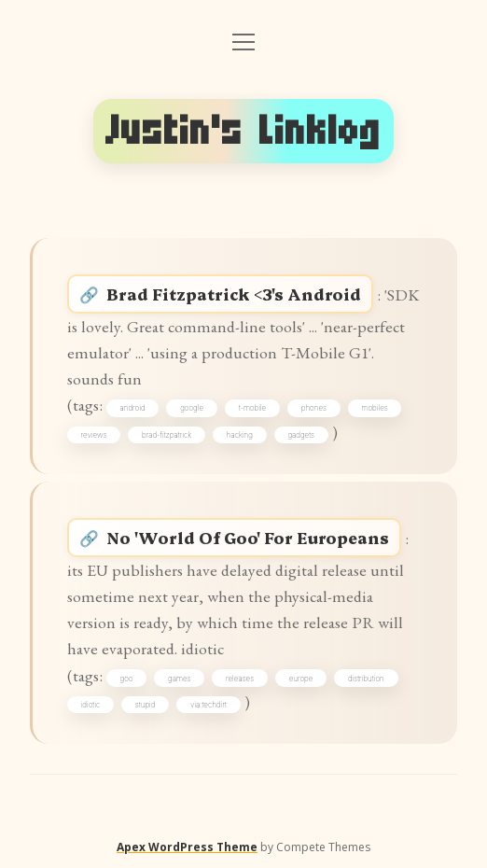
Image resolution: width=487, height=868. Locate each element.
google (192, 408)
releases (240, 679)
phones (314, 408)
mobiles (375, 408)
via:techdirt (209, 705)
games (179, 679)
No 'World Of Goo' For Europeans (248, 537)
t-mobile (253, 408)
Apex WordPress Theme (187, 847)
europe (301, 679)
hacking (240, 435)
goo (127, 679)
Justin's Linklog (243, 131)
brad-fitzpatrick (167, 435)
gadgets (301, 435)
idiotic (91, 705)
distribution (366, 679)
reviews (94, 435)
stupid (146, 705)
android (133, 408)
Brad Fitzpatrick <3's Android (234, 294)
